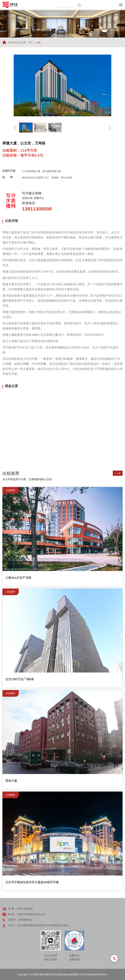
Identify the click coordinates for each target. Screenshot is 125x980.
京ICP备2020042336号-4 (95, 974)
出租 (38, 42)
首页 (31, 42)
